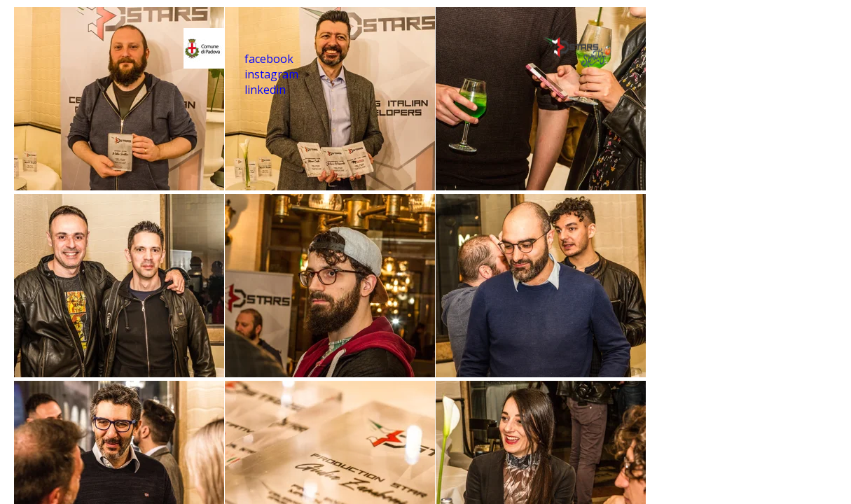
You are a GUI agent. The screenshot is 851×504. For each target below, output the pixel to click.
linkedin (265, 90)
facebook (269, 59)
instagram (271, 74)
